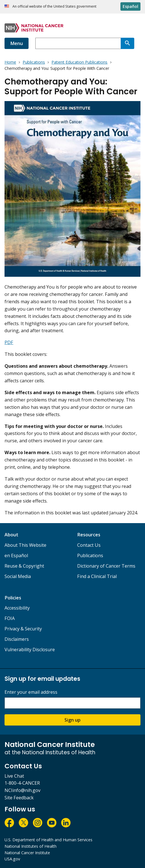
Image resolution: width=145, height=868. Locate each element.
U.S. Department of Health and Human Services (48, 840)
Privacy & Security (23, 629)
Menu (17, 43)
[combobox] (78, 43)
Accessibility (17, 608)
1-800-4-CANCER (22, 783)
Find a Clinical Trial (97, 576)
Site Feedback (19, 798)
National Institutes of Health (31, 846)
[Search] (127, 43)
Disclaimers (17, 639)
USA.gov (12, 859)
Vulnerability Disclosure (30, 650)
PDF (9, 342)
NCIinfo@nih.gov (22, 790)
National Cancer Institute (27, 853)
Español (130, 6)
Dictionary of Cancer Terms (106, 566)
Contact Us (89, 545)
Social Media (18, 576)
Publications (90, 555)
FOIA (10, 618)
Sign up (72, 720)
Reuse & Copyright (24, 566)
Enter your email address (31, 692)
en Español (16, 555)
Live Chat (14, 776)
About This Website (25, 545)
